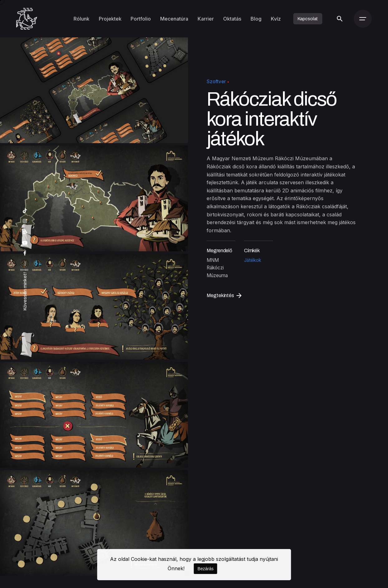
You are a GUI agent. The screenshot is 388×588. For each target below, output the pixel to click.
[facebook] (25, 253)
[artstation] (25, 232)
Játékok (253, 260)
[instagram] (25, 221)
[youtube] (25, 243)
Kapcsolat (308, 19)
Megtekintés (224, 295)
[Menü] (363, 19)
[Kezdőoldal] (27, 19)
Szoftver (216, 82)
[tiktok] (25, 211)
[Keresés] (339, 19)
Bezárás (206, 569)
